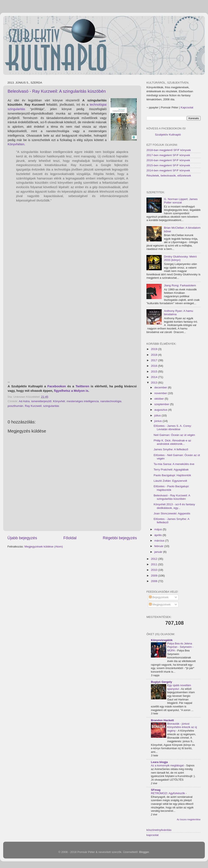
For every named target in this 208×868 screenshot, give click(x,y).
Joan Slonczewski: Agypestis (172, 513)
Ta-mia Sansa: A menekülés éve (174, 464)
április (158, 535)
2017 (155, 360)
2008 (155, 581)
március (160, 541)
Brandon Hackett (162, 720)
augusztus (161, 410)
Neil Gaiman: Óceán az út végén (174, 435)
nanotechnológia (111, 401)
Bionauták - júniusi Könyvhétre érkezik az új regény (182, 727)
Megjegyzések (160, 604)
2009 (155, 576)
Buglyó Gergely (162, 682)
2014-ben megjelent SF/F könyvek (168, 170)
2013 (155, 383)
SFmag (156, 790)
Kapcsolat (187, 107)
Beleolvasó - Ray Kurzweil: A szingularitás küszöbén (57, 91)
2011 (155, 564)
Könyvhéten (16, 144)
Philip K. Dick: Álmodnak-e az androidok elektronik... (172, 442)
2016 (155, 366)
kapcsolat (152, 835)
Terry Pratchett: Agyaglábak (171, 470)
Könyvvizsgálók (162, 640)
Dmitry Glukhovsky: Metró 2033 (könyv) (180, 258)
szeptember (162, 404)
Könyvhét (59, 401)
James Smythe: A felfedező (171, 449)
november (161, 393)
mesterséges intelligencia (83, 401)
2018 (155, 355)
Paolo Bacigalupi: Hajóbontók (172, 475)
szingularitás (51, 406)
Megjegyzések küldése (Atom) (44, 547)
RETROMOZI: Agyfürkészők (168, 793)
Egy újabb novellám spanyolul (179, 687)
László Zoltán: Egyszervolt (170, 481)
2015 (155, 372)
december (161, 387)
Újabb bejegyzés (22, 538)
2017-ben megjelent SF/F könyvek (168, 155)
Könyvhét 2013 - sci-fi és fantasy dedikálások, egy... (174, 506)
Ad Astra (24, 401)
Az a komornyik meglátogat (168, 765)
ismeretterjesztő (41, 401)
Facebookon (57, 386)
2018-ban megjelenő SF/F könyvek (169, 150)
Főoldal (70, 538)
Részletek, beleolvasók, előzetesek (169, 176)
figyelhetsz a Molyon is (71, 391)
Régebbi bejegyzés (120, 538)
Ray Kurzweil (33, 406)
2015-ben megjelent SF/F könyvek (168, 165)
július (158, 415)
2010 (155, 570)
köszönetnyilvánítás (159, 830)
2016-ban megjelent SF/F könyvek (168, 160)
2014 (155, 377)
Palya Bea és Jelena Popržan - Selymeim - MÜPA (180, 647)
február (159, 546)
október (160, 399)
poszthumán (15, 406)
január (159, 552)
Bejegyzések (159, 597)
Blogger (144, 852)
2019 (155, 349)
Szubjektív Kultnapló (168, 135)
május (159, 529)
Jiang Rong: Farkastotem (180, 285)
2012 (155, 559)
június (158, 421)
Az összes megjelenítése (189, 820)
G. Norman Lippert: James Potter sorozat (181, 201)
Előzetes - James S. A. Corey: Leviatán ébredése (173, 428)
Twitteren (82, 386)
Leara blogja (159, 762)
